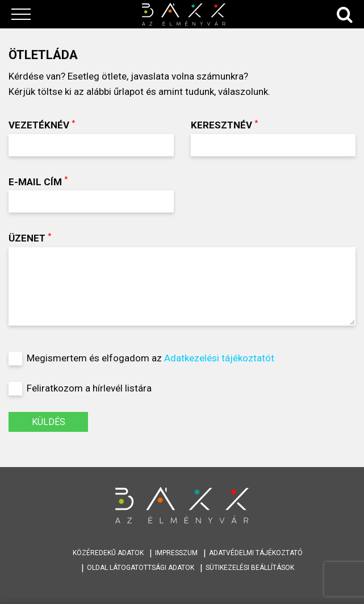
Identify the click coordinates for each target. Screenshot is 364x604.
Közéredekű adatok (108, 553)
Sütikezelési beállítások (250, 568)
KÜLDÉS (49, 422)
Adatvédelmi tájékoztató (256, 553)
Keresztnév (273, 137)
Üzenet (182, 278)
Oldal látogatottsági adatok (141, 568)
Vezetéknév (91, 137)
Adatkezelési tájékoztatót (219, 358)
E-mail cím (91, 193)
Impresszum (176, 553)
